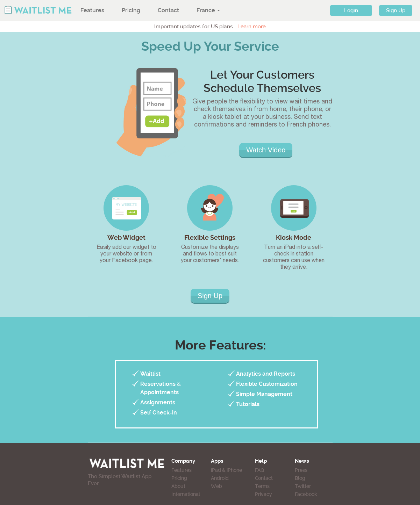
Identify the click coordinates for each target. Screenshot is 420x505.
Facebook (306, 494)
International (186, 494)
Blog (300, 478)
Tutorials (248, 404)
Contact (168, 10)
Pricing (131, 10)
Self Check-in (159, 413)
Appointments (159, 392)
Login (351, 10)
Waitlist (150, 374)
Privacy (264, 494)
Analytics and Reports (266, 374)
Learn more (252, 27)
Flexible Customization (267, 384)
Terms (262, 486)
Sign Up (396, 10)
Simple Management (264, 394)
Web (216, 486)
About (178, 486)
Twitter (303, 486)
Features (92, 10)
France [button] (208, 10)
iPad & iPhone (226, 470)
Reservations (158, 384)
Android (220, 478)
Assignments (158, 402)
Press (301, 470)
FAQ (259, 470)
